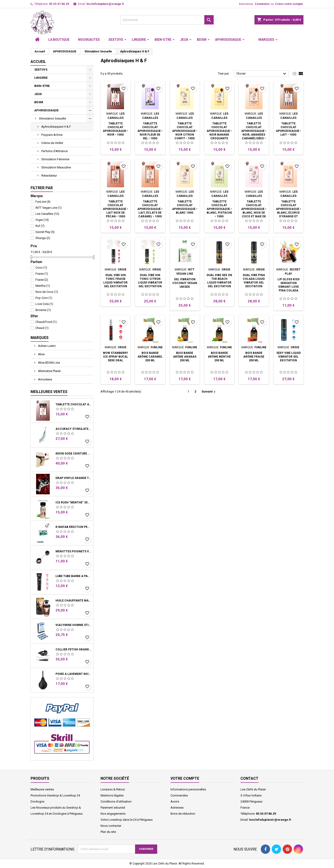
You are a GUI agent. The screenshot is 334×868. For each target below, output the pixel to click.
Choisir (262, 74)
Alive (41, 354)
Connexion (262, 4)
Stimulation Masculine (56, 167)
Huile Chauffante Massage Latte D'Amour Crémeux (73, 601)
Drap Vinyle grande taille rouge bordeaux (73, 478)
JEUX (184, 40)
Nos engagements (113, 814)
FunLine (43, 202)
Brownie (43, 310)
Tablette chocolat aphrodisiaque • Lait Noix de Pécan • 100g (115, 209)
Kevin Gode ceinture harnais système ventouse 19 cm (73, 454)
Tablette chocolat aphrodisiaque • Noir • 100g (73, 404)
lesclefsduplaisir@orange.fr (105, 4)
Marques (266, 40)
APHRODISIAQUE (228, 40)
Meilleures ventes (42, 789)
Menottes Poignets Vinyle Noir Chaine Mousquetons (73, 551)
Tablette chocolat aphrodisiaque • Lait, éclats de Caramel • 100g (150, 209)
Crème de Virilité (52, 143)
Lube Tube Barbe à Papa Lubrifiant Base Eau (73, 576)
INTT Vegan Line (49, 208)
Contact (249, 778)
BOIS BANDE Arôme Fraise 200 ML (254, 357)
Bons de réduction (183, 814)
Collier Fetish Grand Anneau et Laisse (73, 649)
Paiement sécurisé (113, 808)
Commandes (179, 795)
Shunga (43, 238)
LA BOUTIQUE (59, 40)
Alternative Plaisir (49, 371)
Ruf (40, 226)
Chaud (42, 328)
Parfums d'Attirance (54, 151)
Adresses (177, 808)
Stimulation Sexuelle (52, 118)
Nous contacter (111, 826)
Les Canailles (47, 214)
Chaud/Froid (46, 322)
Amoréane (45, 379)
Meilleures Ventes (49, 392)
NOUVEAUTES (89, 40)
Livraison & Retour (113, 789)
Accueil (38, 62)
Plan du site (108, 832)
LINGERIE (139, 40)
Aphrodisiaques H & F (56, 127)
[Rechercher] (167, 20)
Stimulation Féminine (55, 159)
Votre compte (185, 778)
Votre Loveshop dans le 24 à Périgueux (127, 820)
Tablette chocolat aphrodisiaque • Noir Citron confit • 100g (185, 131)
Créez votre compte (289, 4)
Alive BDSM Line (49, 363)
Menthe (43, 286)
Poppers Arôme (52, 135)
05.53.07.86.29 (59, 4)
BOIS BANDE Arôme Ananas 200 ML (185, 357)
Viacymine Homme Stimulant (73, 625)
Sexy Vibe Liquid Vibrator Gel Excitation (289, 357)
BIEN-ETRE (163, 40)
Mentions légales (112, 795)
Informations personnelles (188, 789)
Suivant (209, 392)
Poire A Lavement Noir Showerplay (73, 674)
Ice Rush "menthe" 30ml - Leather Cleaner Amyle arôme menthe (73, 502)
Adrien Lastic (47, 346)
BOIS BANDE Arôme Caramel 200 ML (150, 357)
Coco (41, 268)
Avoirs (175, 801)
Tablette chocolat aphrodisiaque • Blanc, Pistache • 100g (219, 209)
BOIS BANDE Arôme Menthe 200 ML (219, 357)
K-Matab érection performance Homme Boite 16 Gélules (73, 527)
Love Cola (44, 304)
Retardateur (49, 176)
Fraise (42, 274)
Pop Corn (44, 298)
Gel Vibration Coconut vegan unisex (185, 283)
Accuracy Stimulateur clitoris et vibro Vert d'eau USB (73, 429)
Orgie (42, 220)
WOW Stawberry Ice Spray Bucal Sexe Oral (115, 357)
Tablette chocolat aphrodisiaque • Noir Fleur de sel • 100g (150, 131)
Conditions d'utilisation (116, 801)
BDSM (202, 40)
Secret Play (45, 232)
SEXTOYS (116, 40)
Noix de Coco (47, 292)
